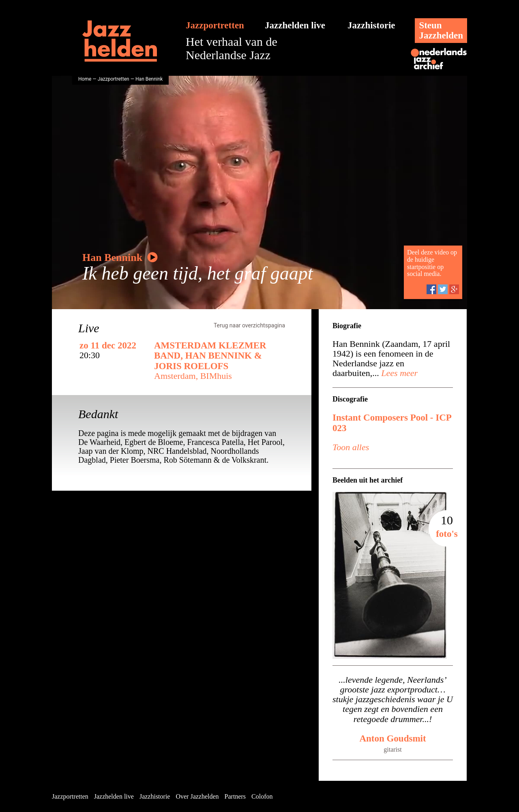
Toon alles (351, 447)
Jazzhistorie (371, 25)
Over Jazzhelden (197, 796)
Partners (235, 796)
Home (85, 79)
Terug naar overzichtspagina (249, 325)
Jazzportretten (215, 25)
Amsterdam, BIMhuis (193, 376)
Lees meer (398, 373)
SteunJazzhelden (441, 30)
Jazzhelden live (295, 25)
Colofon (262, 796)
